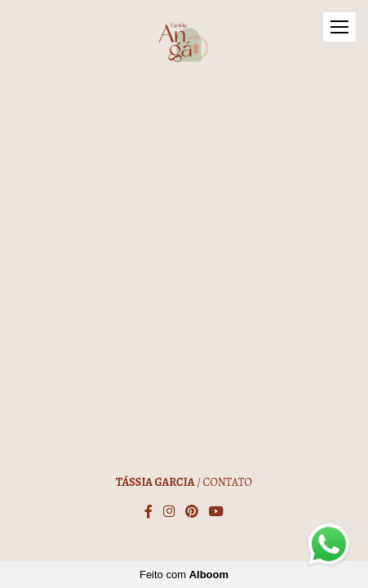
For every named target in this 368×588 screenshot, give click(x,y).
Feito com (184, 575)
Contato (228, 483)
